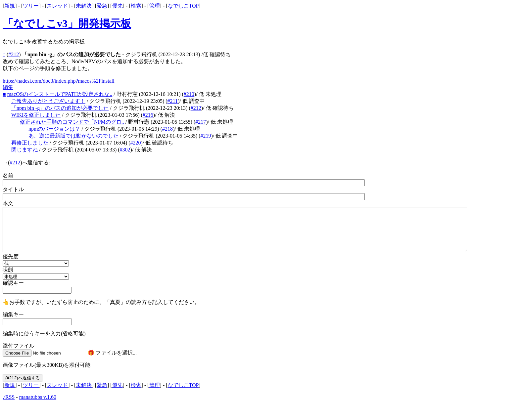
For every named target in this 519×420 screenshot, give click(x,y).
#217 (201, 122)
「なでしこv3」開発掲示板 (67, 23)
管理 (155, 6)
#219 (206, 136)
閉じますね (24, 150)
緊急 (102, 6)
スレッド (57, 6)
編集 (8, 87)
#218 (167, 129)
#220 (136, 143)
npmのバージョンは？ (54, 129)
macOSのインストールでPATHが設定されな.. (60, 94)
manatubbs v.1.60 (38, 397)
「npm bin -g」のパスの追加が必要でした (60, 108)
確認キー (13, 283)
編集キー (13, 314)
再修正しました (30, 143)
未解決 (84, 6)
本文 (8, 203)
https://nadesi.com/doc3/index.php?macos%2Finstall (59, 81)
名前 (8, 175)
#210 (189, 94)
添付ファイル (19, 346)
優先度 (11, 256)
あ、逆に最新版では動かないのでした (73, 136)
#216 (148, 115)
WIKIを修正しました (36, 115)
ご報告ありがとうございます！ (48, 101)
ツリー (31, 6)
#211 (173, 101)
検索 (136, 6)
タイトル (13, 189)
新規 (10, 6)
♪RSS (9, 397)
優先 (118, 6)
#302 (125, 150)
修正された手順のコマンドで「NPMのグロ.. (72, 122)
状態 (8, 270)
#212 (14, 54)
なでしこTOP (183, 6)
